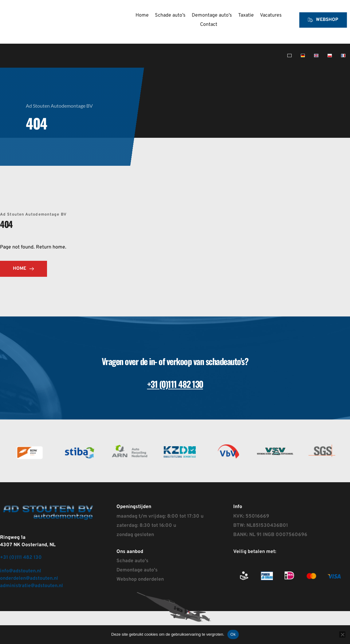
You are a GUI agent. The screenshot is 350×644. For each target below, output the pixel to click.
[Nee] (342, 634)
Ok (233, 634)
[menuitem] (142, 15)
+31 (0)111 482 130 (21, 558)
